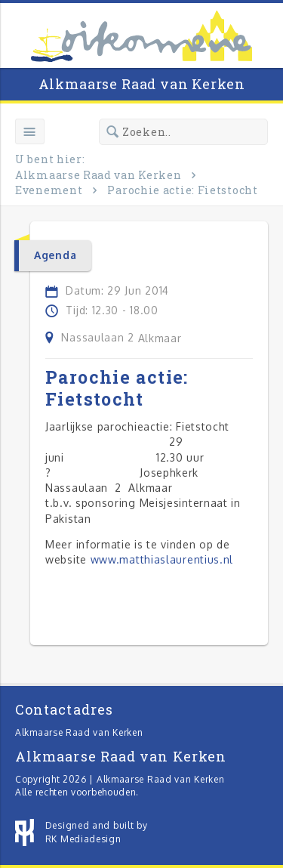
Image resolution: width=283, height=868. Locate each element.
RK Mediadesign (83, 839)
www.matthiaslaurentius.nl (162, 559)
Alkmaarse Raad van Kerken (142, 84)
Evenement (49, 190)
